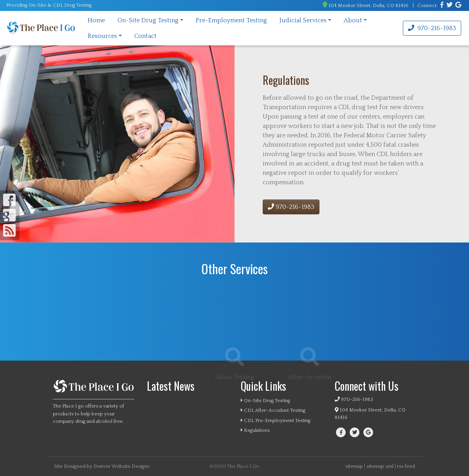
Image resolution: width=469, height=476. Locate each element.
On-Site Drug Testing (148, 20)
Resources (102, 36)
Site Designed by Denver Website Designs (102, 466)
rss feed (406, 466)
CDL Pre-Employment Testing (276, 420)
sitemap (354, 466)
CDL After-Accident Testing (273, 410)
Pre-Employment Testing (231, 20)
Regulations (255, 430)
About (353, 20)
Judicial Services (303, 20)
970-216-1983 (432, 28)
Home (96, 20)
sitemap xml (380, 466)
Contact (145, 36)
